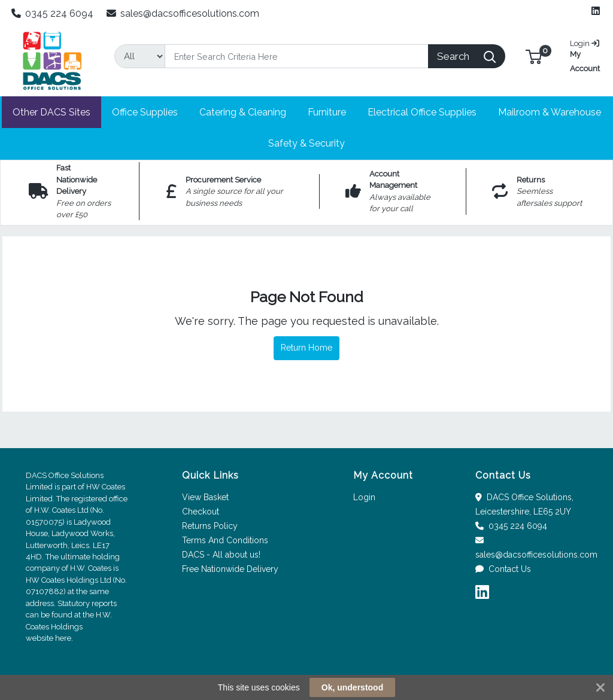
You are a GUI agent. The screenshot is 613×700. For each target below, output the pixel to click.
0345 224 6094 (53, 13)
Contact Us (503, 569)
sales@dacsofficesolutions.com (183, 13)
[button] (534, 56)
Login (364, 497)
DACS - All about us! (221, 555)
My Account (586, 55)
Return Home (306, 348)
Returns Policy (210, 526)
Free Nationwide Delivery (230, 569)
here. (64, 638)
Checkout (201, 512)
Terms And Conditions (225, 540)
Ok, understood (352, 687)
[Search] (297, 56)
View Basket (205, 497)
